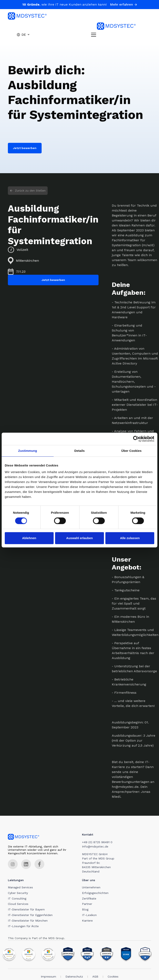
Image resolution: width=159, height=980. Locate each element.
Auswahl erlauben (79, 538)
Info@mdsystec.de (96, 846)
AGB (95, 977)
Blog (86, 910)
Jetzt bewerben (25, 148)
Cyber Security (18, 894)
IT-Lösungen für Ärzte (23, 927)
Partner (88, 904)
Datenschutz (74, 977)
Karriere (88, 921)
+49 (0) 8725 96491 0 (98, 842)
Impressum (48, 977)
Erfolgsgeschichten (96, 894)
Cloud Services (18, 904)
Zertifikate (90, 899)
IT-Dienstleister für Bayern (26, 910)
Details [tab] (79, 451)
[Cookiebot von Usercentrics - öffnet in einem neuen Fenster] (136, 439)
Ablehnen (29, 538)
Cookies (113, 977)
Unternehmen (92, 888)
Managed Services (20, 888)
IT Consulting (17, 899)
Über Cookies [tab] (131, 451)
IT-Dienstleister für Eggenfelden (30, 916)
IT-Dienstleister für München (28, 921)
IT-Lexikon (90, 916)
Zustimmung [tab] (28, 451)
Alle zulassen (130, 538)
